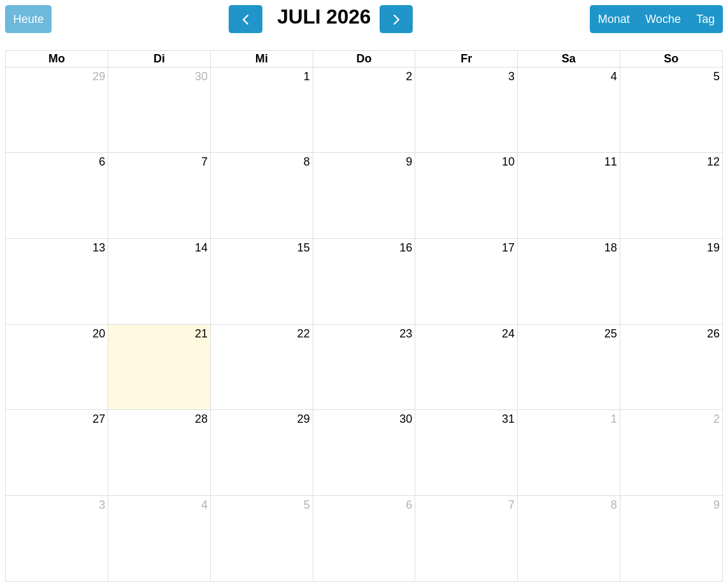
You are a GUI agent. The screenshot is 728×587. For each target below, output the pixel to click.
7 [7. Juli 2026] (204, 162)
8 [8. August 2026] (614, 505)
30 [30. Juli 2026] (406, 419)
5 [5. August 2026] (307, 505)
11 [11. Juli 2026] (611, 162)
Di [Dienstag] (159, 59)
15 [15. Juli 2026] (304, 248)
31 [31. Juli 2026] (508, 419)
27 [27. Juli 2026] (99, 419)
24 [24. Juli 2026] (508, 334)
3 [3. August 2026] (102, 505)
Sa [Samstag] (569, 59)
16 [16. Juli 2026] (406, 248)
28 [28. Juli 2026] (201, 419)
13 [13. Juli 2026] (99, 248)
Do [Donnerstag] (364, 59)
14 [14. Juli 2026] (201, 248)
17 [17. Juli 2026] (508, 248)
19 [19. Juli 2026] (713, 248)
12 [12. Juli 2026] (713, 162)
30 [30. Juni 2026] (201, 76)
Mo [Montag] (57, 59)
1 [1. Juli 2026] (307, 76)
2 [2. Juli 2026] (409, 76)
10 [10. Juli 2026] (508, 162)
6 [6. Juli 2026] (102, 162)
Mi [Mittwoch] (262, 59)
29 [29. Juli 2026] (304, 419)
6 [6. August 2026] (409, 505)
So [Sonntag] (671, 59)
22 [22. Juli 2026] (304, 334)
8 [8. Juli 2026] (307, 162)
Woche (663, 19)
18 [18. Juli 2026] (611, 248)
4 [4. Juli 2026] (614, 76)
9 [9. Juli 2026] (409, 162)
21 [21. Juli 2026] (201, 334)
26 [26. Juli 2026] (713, 334)
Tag (705, 19)
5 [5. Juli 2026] (717, 76)
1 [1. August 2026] (614, 419)
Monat (614, 19)
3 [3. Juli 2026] (511, 76)
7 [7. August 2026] (511, 505)
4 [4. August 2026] (204, 505)
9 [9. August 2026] (717, 505)
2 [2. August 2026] (717, 419)
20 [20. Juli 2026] (99, 334)
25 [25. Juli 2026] (611, 334)
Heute (29, 19)
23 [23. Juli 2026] (406, 334)
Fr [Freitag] (466, 59)
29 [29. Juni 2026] (99, 76)
